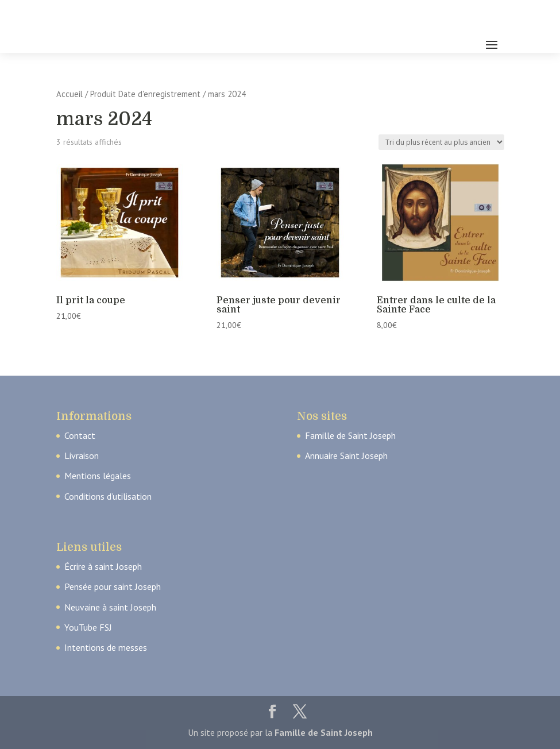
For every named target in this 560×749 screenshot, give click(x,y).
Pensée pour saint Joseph (113, 586)
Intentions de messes (106, 647)
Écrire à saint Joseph (103, 566)
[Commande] (441, 142)
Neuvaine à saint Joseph (110, 607)
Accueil (69, 94)
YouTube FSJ (88, 627)
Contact (80, 435)
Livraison (82, 455)
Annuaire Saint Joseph (346, 455)
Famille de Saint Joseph (350, 435)
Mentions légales (98, 476)
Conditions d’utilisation (108, 496)
